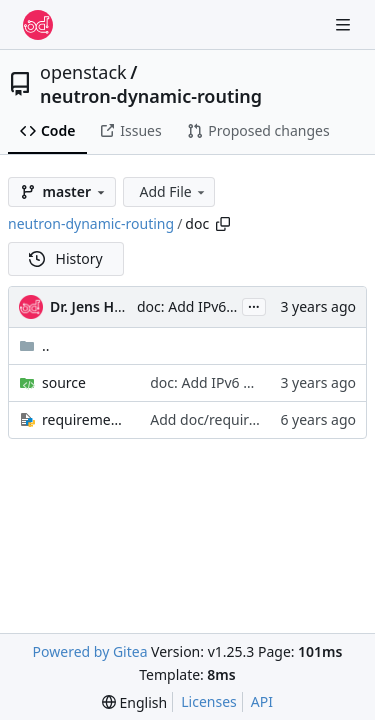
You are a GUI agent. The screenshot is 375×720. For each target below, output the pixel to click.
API (262, 701)
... (254, 305)
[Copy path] (223, 224)
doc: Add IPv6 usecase (209, 306)
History (66, 258)
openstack (83, 72)
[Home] (38, 25)
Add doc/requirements (224, 419)
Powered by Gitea (90, 651)
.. (34, 345)
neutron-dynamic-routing (151, 96)
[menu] (134, 702)
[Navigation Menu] (345, 24)
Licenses (209, 701)
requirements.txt (86, 419)
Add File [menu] (173, 191)
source (64, 382)
